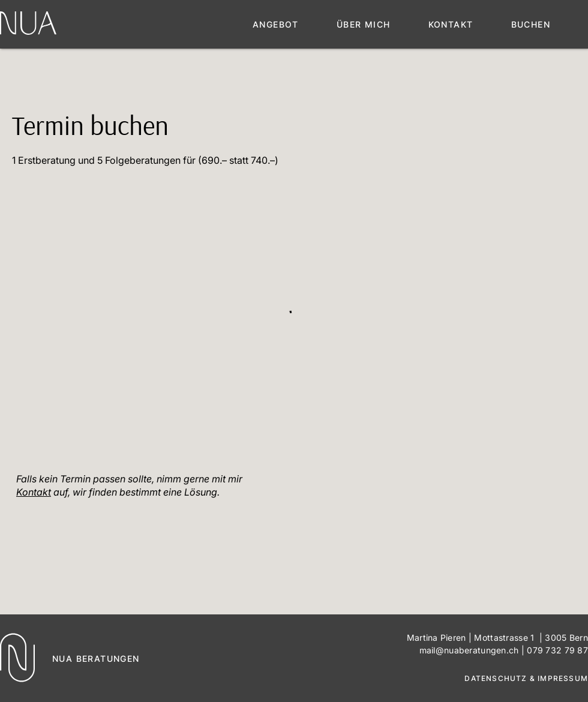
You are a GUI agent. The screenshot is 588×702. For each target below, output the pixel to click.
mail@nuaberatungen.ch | (473, 650)
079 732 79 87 (557, 650)
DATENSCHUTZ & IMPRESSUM (526, 678)
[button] (295, 24)
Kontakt (34, 492)
